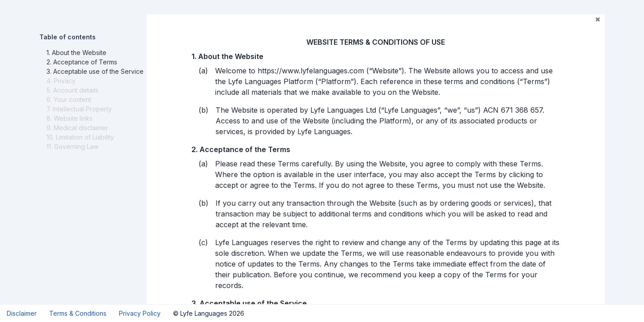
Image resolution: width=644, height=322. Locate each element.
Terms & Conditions (78, 313)
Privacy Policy (140, 313)
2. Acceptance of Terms (82, 62)
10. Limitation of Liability (80, 137)
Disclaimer (22, 313)
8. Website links (70, 118)
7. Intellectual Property (79, 109)
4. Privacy (61, 81)
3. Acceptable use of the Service (95, 71)
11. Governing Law (72, 146)
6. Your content (69, 100)
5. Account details (72, 90)
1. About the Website (76, 53)
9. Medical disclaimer (77, 128)
